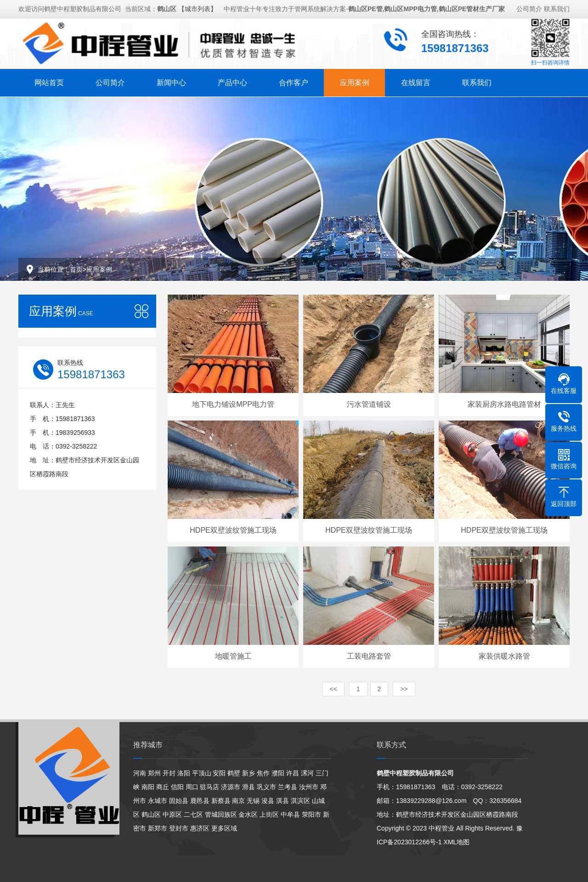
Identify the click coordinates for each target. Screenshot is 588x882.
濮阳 (278, 773)
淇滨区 (300, 801)
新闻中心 (171, 80)
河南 (140, 773)
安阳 (219, 773)
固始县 (179, 801)
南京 (238, 801)
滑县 (249, 787)
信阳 (177, 787)
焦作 (263, 773)
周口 (192, 787)
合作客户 (294, 80)
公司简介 (529, 6)
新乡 (249, 773)
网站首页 (49, 80)
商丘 (163, 787)
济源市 (231, 787)
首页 (76, 269)
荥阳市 (311, 814)
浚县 (268, 801)
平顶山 (202, 773)
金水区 (248, 814)
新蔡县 (221, 801)
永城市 (158, 801)
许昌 (293, 773)
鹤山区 (151, 814)
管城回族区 (221, 814)
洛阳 (184, 773)
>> (404, 689)
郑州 (154, 773)
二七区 (193, 814)
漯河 (307, 773)
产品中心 (232, 80)
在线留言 (416, 80)
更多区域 (224, 828)
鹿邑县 (200, 801)
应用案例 (355, 80)
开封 (169, 773)
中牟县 (290, 814)
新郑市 (158, 828)
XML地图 (457, 842)
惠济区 (200, 828)
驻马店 (209, 787)
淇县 (283, 801)
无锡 (253, 801)
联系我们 (557, 6)
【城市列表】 (198, 6)
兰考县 (288, 787)
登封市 (179, 828)
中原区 (172, 814)
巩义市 (266, 787)
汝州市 (309, 787)
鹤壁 (234, 773)
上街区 (269, 814)
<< (333, 689)
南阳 (148, 787)
